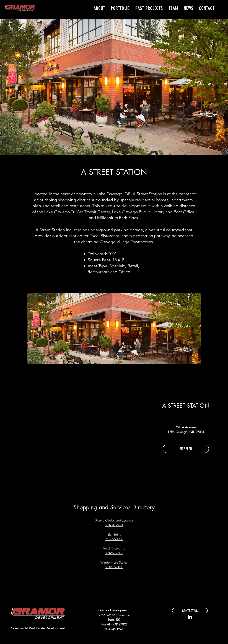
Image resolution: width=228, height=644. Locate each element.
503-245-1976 (114, 629)
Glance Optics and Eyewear (114, 520)
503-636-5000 (114, 567)
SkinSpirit (114, 534)
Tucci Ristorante (114, 548)
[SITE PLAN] (186, 449)
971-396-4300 (114, 539)
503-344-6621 (114, 525)
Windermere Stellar (114, 562)
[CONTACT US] (190, 611)
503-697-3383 (114, 553)
